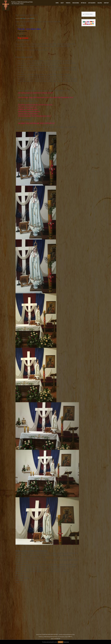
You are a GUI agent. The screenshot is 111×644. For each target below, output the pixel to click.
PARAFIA (68, 3)
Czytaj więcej (66, 642)
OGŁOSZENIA (76, 3)
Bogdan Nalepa (23, 18)
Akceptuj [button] (60, 642)
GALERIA (100, 3)
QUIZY (62, 3)
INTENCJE (84, 3)
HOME (57, 3)
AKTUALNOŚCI (92, 3)
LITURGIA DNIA (88, 14)
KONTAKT (106, 3)
